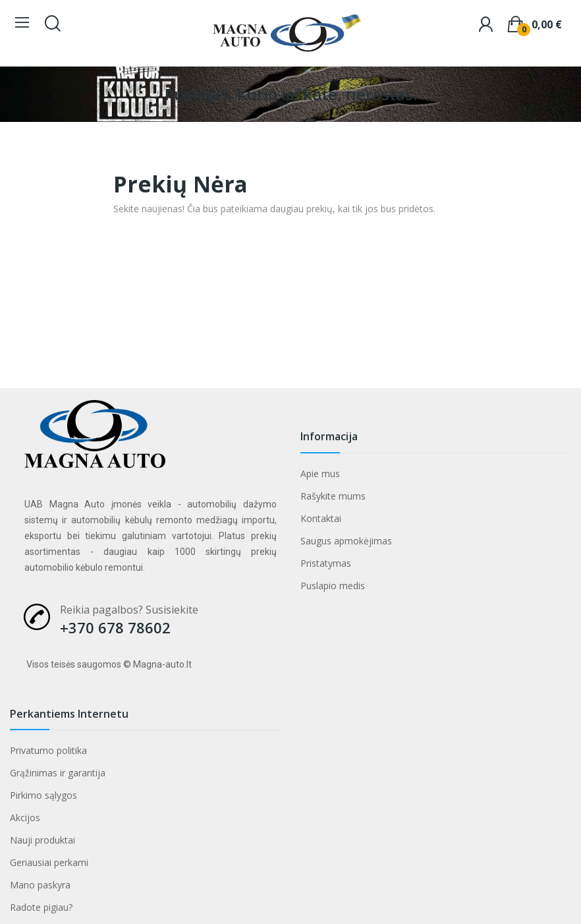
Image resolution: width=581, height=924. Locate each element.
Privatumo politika (48, 750)
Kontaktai (321, 518)
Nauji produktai (42, 840)
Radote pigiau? (41, 907)
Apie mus (320, 474)
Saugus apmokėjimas (346, 541)
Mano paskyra (40, 885)
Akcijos (25, 818)
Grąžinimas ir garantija (58, 773)
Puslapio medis (333, 586)
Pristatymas (326, 563)
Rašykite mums (333, 496)
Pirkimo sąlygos (43, 795)
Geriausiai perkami (49, 862)
